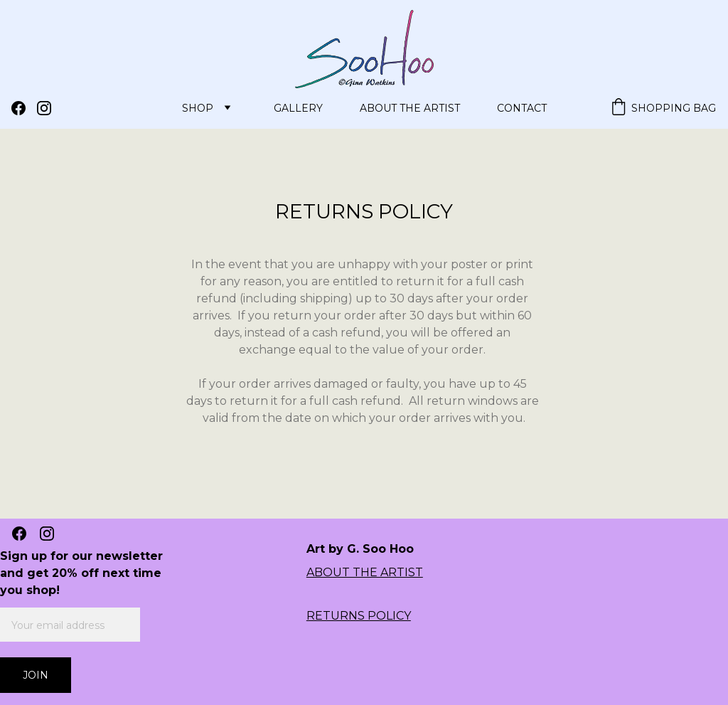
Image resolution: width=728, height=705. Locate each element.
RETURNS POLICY (359, 616)
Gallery (298, 108)
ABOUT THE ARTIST (365, 572)
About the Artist (410, 108)
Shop (198, 108)
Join (36, 675)
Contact (522, 108)
